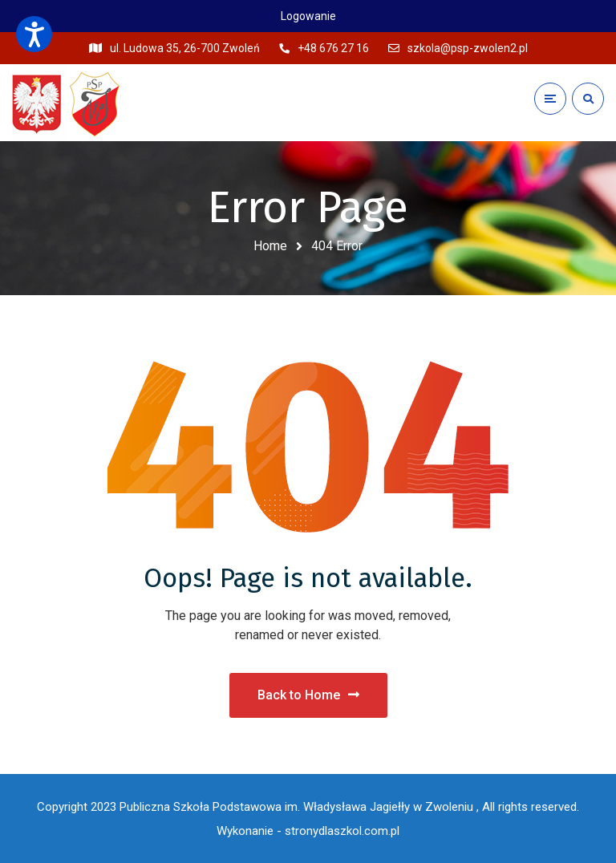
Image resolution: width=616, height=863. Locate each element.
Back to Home (308, 695)
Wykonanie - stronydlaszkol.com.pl (308, 831)
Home (270, 246)
